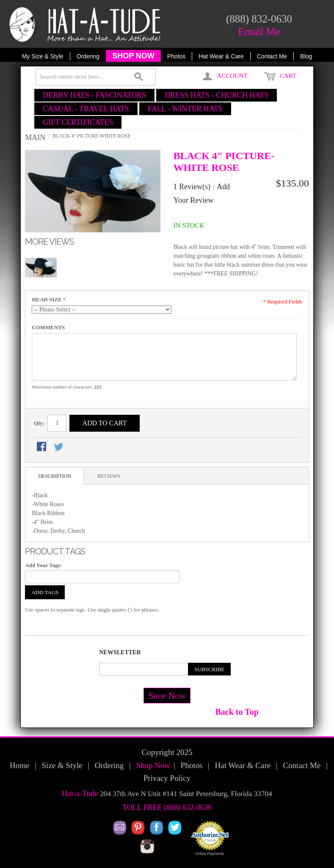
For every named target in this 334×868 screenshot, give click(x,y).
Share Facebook (42, 447)
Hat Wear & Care (221, 56)
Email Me (259, 32)
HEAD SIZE (47, 299)
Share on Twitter (59, 447)
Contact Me (272, 56)
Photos (177, 56)
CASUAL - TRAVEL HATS (86, 109)
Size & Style (62, 765)
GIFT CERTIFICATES (78, 122)
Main (35, 138)
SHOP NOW (133, 56)
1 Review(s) (192, 187)
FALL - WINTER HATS (185, 109)
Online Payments (210, 854)
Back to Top (237, 712)
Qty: (39, 423)
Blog (306, 56)
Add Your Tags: (43, 565)
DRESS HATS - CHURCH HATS (217, 95)
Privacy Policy (167, 778)
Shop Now (167, 696)
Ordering (88, 56)
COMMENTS (48, 327)
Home (19, 765)
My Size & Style (43, 56)
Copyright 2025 (167, 752)
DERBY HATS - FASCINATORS (94, 95)
